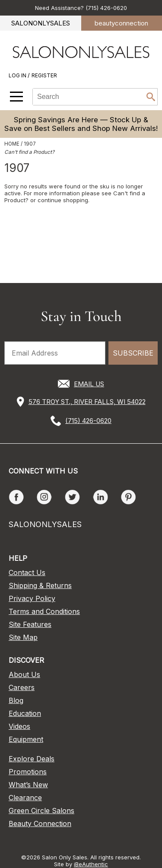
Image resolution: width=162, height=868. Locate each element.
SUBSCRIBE (133, 353)
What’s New (28, 785)
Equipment (26, 739)
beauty (121, 23)
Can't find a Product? (29, 152)
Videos (19, 726)
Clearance (25, 798)
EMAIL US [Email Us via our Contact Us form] (89, 384)
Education (25, 713)
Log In (18, 75)
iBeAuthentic (91, 864)
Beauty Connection (40, 823)
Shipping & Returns (40, 585)
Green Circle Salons (41, 811)
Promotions (28, 772)
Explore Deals (32, 759)
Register (44, 75)
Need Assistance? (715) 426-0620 (81, 8)
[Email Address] (55, 353)
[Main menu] (16, 97)
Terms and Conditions (44, 611)
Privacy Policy (32, 598)
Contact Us (27, 572)
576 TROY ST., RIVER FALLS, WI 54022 (87, 402)
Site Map (23, 637)
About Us (24, 674)
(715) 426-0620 (88, 421)
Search (151, 97)
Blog (16, 700)
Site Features (30, 624)
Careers (22, 687)
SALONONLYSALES (41, 23)
